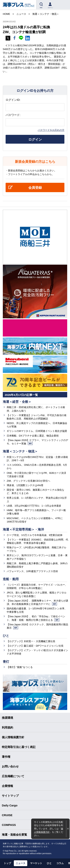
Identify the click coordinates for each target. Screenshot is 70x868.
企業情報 (7, 786)
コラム (60, 863)
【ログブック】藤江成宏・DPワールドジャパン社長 (35, 646)
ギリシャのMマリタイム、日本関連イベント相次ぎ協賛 (37, 431)
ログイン (35, 140)
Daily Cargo (10, 805)
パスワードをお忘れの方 (51, 130)
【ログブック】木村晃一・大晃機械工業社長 (31, 641)
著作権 (6, 757)
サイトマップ (10, 796)
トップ (7, 863)
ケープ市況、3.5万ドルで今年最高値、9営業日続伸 (35, 535)
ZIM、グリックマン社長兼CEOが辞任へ (28, 481)
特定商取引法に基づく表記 (19, 747)
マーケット (36, 863)
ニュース (21, 863)
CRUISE (7, 815)
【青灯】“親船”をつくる (20, 667)
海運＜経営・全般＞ (17, 402)
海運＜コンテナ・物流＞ (20, 451)
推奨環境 (7, 718)
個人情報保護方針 (13, 737)
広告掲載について (13, 776)
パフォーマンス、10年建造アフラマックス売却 (32, 571)
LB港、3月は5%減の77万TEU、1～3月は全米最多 (34, 506)
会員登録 (35, 188)
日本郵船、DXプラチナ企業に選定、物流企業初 (33, 436)
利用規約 (7, 727)
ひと (6, 636)
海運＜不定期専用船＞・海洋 (23, 530)
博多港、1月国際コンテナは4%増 (25, 485)
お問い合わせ (10, 766)
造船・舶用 (11, 579)
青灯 (6, 662)
